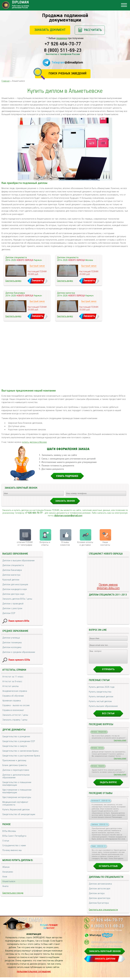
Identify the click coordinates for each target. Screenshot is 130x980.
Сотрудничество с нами (14, 846)
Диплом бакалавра (12, 570)
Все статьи (108, 716)
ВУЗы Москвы (9, 831)
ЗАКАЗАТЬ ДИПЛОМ (105, 962)
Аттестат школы (11, 686)
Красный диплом (11, 580)
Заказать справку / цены (15, 720)
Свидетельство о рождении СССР (19, 741)
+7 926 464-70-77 (63, 44)
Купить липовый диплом (101, 699)
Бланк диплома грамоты (15, 765)
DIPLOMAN (30, 923)
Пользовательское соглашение (34, 974)
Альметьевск (9, 881)
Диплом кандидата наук (15, 589)
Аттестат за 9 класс (12, 681)
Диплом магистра (11, 575)
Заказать (38, 281)
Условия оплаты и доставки (85, 544)
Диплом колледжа (12, 647)
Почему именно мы (12, 850)
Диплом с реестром (12, 608)
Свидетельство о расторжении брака (21, 756)
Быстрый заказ (37, 266)
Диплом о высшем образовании (18, 561)
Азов (5, 877)
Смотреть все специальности (103, 912)
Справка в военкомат (13, 710)
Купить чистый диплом (100, 704)
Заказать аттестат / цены (15, 715)
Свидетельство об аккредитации (19, 814)
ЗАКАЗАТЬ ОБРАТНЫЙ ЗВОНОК (105, 954)
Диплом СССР (9, 613)
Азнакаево (8, 872)
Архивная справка (12, 701)
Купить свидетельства (100, 695)
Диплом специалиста (13, 565)
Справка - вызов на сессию (16, 705)
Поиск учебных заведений (67, 74)
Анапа (5, 886)
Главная (6, 81)
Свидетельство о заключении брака (20, 751)
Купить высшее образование (103, 709)
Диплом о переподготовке (16, 770)
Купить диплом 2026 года (102, 690)
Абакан (6, 867)
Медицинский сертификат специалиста (15, 803)
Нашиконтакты (105, 544)
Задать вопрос (108, 785)
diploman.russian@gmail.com (68, 516)
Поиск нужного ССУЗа (19, 660)
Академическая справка (15, 691)
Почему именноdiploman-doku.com (108, 586)
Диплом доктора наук (13, 594)
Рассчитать (93, 30)
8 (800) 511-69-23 (63, 51)
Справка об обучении (13, 696)
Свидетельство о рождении (16, 737)
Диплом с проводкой (13, 604)
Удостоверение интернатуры (17, 797)
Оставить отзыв (108, 869)
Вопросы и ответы (45, 544)
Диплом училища (11, 638)
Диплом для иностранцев (15, 585)
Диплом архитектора (100, 901)
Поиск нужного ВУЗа (19, 621)
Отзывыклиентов (65, 544)
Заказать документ (50, 30)
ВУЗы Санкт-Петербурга (14, 836)
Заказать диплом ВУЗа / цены (17, 599)
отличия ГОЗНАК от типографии (25, 544)
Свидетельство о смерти (15, 746)
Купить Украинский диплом (16, 810)
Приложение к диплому (14, 761)
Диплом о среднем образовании (19, 652)
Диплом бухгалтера (99, 906)
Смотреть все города (13, 893)
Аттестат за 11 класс (13, 677)
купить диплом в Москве (34, 442)
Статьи (6, 841)
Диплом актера (97, 896)
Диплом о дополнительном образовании (16, 776)
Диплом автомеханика (100, 887)
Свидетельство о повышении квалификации (17, 784)
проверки (62, 38)
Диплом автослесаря (100, 891)
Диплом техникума (12, 643)
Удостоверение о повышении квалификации (17, 791)
